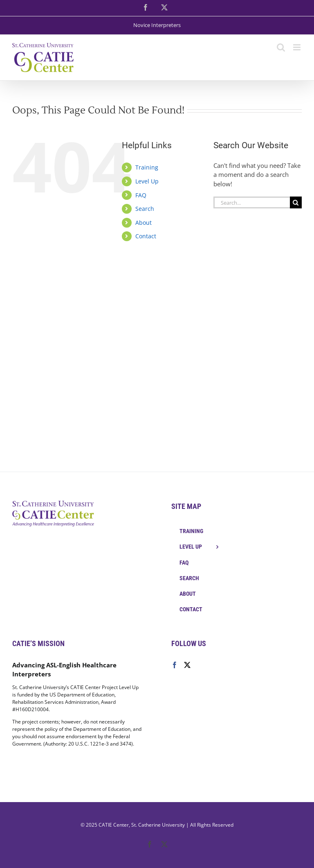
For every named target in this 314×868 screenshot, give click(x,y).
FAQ (141, 195)
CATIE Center (114, 825)
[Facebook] (175, 665)
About (144, 223)
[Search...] (252, 202)
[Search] (296, 202)
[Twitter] (187, 665)
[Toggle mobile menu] (297, 47)
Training (147, 167)
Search (145, 209)
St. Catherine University (158, 825)
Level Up (147, 181)
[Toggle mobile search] (281, 47)
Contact (146, 236)
